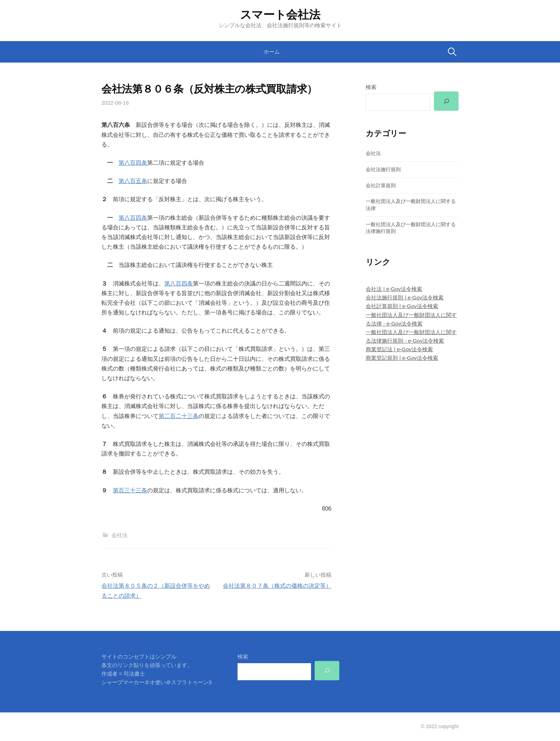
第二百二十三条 (179, 416)
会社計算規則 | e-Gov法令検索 (402, 306)
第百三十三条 (130, 490)
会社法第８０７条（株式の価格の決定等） (277, 586)
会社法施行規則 (383, 169)
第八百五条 (133, 181)
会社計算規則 (381, 185)
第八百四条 (133, 163)
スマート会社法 (280, 15)
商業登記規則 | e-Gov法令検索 (402, 358)
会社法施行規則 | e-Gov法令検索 (405, 297)
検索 (371, 87)
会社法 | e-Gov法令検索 (394, 289)
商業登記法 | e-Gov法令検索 (399, 349)
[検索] (446, 101)
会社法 (119, 535)
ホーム (272, 52)
